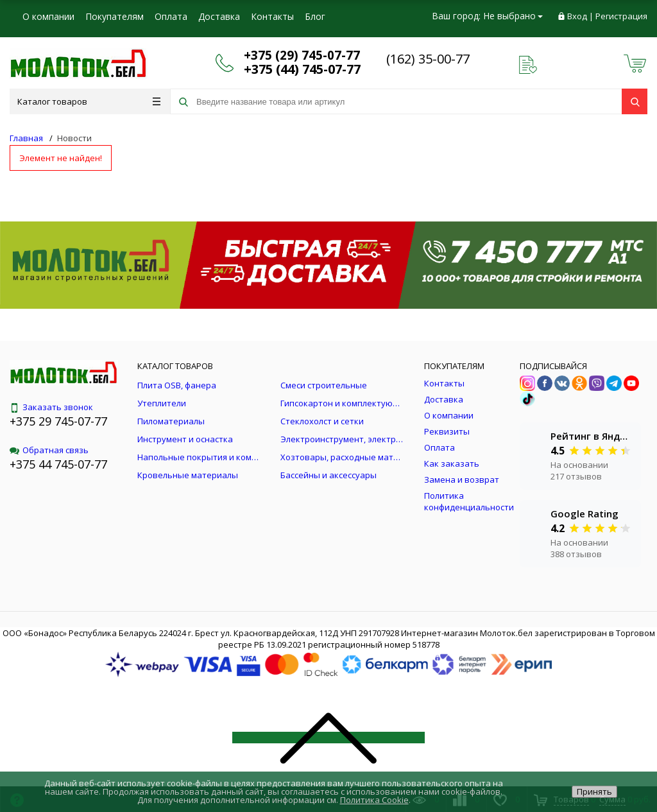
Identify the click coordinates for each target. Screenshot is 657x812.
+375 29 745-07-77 (58, 421)
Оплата (171, 16)
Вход (577, 16)
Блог (315, 16)
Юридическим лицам (68, 41)
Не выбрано (513, 16)
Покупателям (115, 16)
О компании (48, 16)
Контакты (272, 16)
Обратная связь (49, 450)
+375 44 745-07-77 (58, 464)
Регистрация (621, 16)
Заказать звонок (51, 407)
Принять (594, 791)
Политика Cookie (374, 800)
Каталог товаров (89, 101)
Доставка (219, 16)
